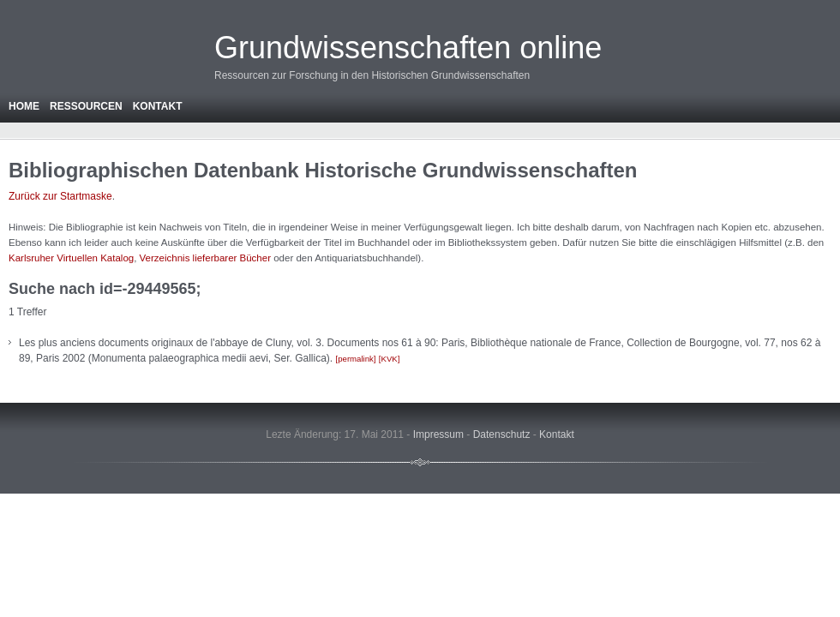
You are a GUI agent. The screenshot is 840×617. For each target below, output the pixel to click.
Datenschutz (502, 434)
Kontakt (158, 106)
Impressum (438, 434)
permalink (356, 359)
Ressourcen (86, 106)
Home (24, 106)
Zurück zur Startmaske (60, 196)
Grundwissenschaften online (408, 48)
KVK (390, 359)
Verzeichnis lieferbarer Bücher (205, 258)
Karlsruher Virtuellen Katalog (71, 258)
